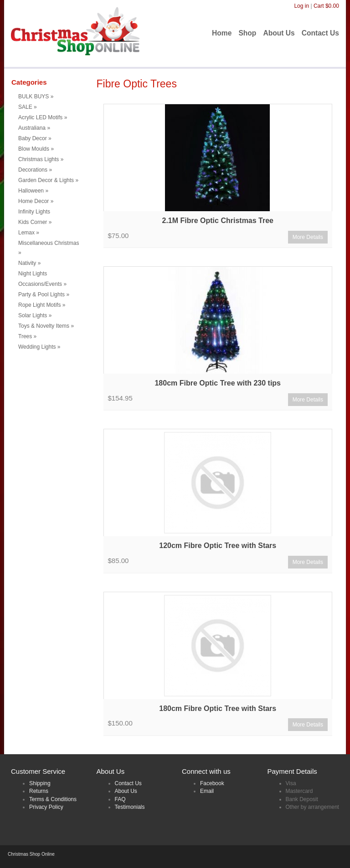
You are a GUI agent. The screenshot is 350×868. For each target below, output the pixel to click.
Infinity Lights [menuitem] (34, 212)
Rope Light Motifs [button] (42, 305)
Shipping (40, 783)
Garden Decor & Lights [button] (48, 180)
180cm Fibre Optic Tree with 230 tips (218, 383)
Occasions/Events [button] (42, 284)
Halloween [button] (33, 191)
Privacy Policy (46, 807)
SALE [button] (28, 107)
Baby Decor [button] (35, 138)
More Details (308, 237)
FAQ (120, 799)
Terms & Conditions (53, 799)
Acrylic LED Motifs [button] (43, 117)
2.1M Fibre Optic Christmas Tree (218, 221)
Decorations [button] (35, 170)
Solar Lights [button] (35, 315)
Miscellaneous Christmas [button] (49, 248)
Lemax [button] (29, 233)
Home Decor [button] (36, 201)
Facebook (212, 783)
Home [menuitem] (222, 33)
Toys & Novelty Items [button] (46, 326)
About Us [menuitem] (279, 33)
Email (207, 791)
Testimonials (130, 807)
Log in (301, 6)
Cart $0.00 (326, 6)
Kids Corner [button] (35, 222)
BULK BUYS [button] (36, 96)
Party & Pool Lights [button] (44, 294)
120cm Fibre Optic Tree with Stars (218, 546)
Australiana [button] (34, 128)
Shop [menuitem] (247, 33)
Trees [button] (27, 336)
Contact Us (128, 783)
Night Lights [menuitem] (33, 274)
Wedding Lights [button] (39, 347)
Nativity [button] (29, 263)
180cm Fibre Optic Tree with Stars (218, 708)
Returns (39, 791)
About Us (126, 791)
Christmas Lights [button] (41, 159)
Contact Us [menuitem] (320, 33)
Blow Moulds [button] (36, 149)
